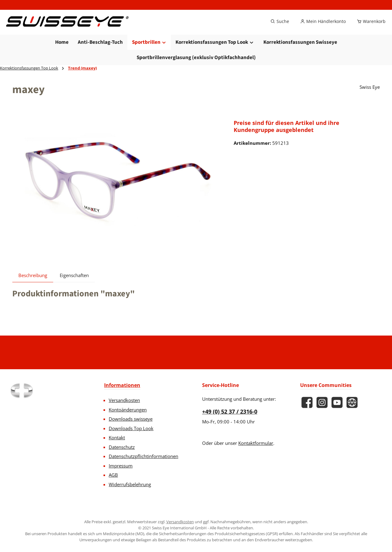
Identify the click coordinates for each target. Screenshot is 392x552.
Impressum (121, 466)
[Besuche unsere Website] (352, 402)
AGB (113, 475)
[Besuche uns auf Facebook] (307, 402)
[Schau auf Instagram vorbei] (322, 402)
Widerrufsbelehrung (130, 484)
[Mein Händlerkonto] (323, 27)
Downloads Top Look (131, 428)
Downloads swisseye (131, 419)
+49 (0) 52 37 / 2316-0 (230, 411)
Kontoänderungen (128, 410)
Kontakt (117, 437)
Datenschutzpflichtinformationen (143, 456)
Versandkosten (124, 400)
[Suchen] (280, 27)
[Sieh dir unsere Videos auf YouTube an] (337, 402)
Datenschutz (122, 447)
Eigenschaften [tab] (74, 286)
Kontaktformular (256, 443)
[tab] (33, 286)
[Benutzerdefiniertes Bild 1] (21, 391)
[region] (117, 190)
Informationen (122, 385)
